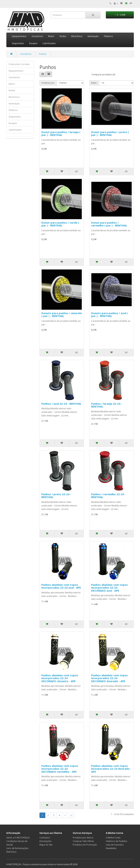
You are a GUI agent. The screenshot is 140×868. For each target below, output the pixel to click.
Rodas (63, 36)
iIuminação (93, 36)
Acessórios (37, 36)
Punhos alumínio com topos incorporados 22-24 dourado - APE (111, 769)
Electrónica (77, 36)
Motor (51, 36)
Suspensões (18, 43)
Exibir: (94, 83)
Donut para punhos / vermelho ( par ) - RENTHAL (109, 224)
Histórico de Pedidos (116, 841)
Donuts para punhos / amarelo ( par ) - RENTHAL (62, 315)
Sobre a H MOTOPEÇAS (18, 838)
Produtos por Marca (83, 838)
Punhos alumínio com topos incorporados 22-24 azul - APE (61, 586)
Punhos (43, 54)
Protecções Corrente (19, 64)
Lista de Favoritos (115, 845)
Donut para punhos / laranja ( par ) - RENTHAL (61, 134)
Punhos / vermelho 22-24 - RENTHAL (108, 496)
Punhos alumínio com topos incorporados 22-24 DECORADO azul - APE (109, 588)
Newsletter (111, 848)
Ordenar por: (48, 83)
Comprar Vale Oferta (83, 841)
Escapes (33, 43)
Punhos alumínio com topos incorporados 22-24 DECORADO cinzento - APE (60, 678)
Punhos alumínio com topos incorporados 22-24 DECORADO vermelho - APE (60, 769)
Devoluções (45, 841)
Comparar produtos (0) (103, 75)
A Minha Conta (113, 838)
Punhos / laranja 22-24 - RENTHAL (107, 405)
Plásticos (108, 36)
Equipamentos (19, 36)
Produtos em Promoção (85, 845)
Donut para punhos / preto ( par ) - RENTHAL (110, 134)
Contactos (45, 838)
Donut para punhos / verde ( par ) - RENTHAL (60, 224)
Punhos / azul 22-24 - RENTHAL (61, 404)
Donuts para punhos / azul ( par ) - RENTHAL (109, 315)
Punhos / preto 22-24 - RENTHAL (56, 496)
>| (71, 815)
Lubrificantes (49, 43)
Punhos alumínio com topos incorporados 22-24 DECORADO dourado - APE (109, 678)
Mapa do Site (46, 845)
